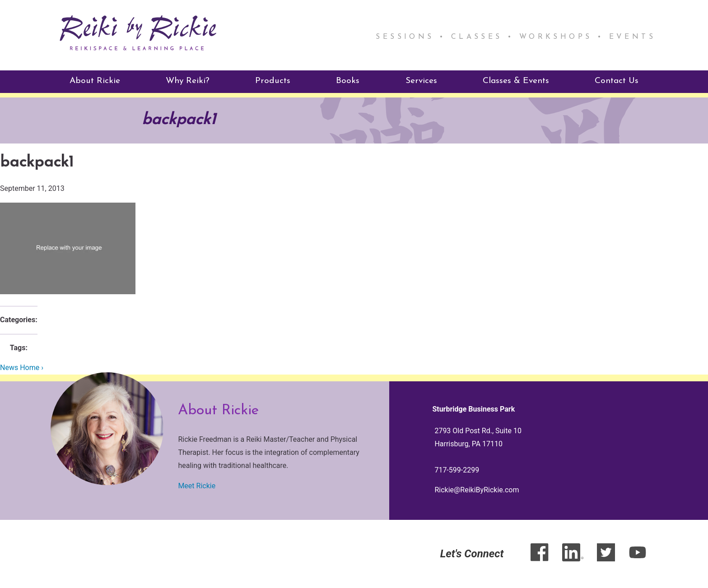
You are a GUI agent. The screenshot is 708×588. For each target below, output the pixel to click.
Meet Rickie (197, 486)
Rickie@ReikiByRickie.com (477, 490)
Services (421, 81)
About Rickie (95, 81)
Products (273, 81)
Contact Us (617, 81)
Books (348, 81)
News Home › (22, 368)
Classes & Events (516, 81)
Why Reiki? (188, 81)
